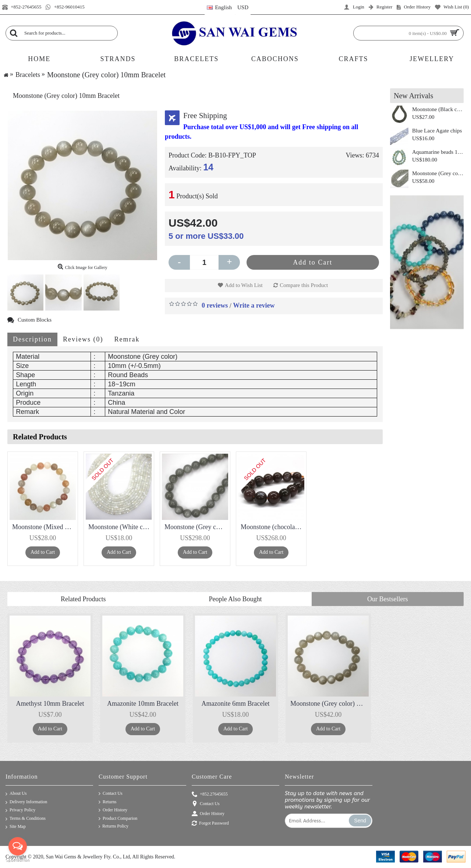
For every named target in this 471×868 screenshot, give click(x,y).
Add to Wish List (244, 285)
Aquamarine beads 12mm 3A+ (438, 152)
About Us (16, 794)
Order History (113, 810)
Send (360, 821)
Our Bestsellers (387, 599)
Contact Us (111, 794)
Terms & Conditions (26, 819)
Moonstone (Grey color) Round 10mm (438, 173)
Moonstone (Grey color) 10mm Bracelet (330, 704)
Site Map (16, 827)
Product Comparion (118, 819)
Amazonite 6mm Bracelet (236, 704)
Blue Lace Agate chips (437, 131)
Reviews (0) (83, 339)
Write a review (254, 305)
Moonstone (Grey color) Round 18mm (196, 527)
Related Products (83, 599)
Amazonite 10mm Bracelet (143, 704)
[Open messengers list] (18, 846)
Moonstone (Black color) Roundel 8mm (438, 109)
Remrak (127, 339)
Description (32, 339)
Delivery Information (26, 802)
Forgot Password (210, 824)
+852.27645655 (210, 795)
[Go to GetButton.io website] (18, 860)
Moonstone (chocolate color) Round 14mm (272, 527)
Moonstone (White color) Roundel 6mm (120, 527)
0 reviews (215, 305)
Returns (107, 802)
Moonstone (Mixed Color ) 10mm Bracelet (44, 527)
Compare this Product (304, 285)
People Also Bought (235, 599)
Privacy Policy (20, 810)
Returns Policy (114, 826)
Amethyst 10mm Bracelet (50, 704)
